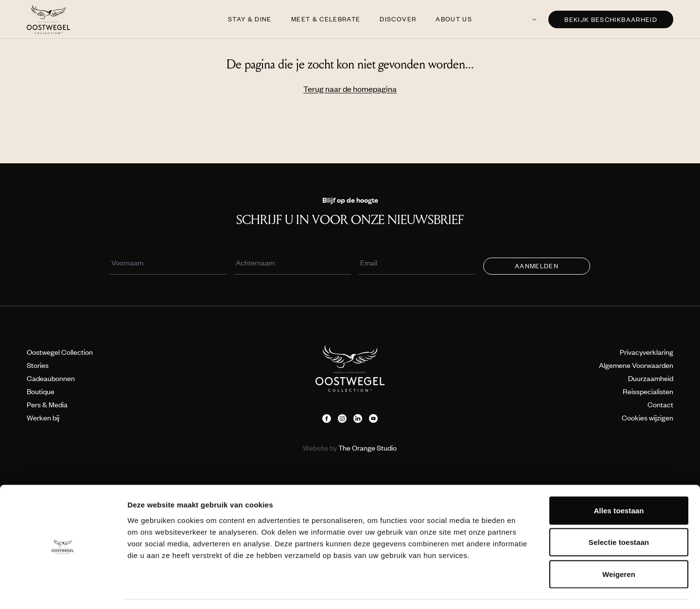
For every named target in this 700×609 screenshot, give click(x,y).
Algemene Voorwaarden (636, 365)
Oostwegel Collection (60, 352)
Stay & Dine (250, 19)
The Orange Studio (350, 448)
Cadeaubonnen (51, 378)
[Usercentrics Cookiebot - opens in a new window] (63, 590)
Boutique (41, 391)
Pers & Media (47, 404)
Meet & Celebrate (326, 19)
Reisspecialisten (648, 391)
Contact (660, 404)
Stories (38, 365)
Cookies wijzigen (647, 418)
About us (454, 19)
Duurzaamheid (651, 378)
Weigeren (619, 545)
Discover (398, 19)
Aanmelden (537, 266)
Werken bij (43, 418)
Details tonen (525, 590)
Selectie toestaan (619, 513)
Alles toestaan (619, 481)
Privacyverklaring (647, 352)
